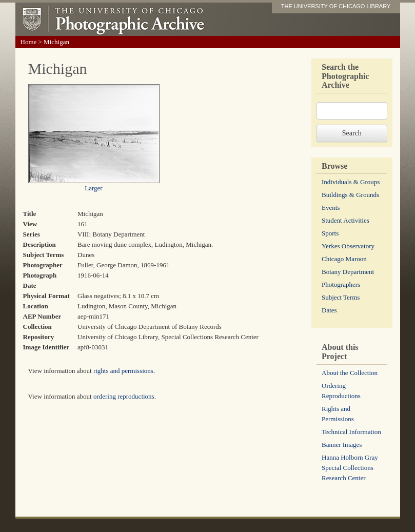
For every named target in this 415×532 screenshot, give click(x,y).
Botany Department (348, 272)
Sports (330, 233)
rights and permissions (123, 371)
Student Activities (345, 220)
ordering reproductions (124, 396)
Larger (93, 188)
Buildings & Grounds (350, 195)
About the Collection (350, 373)
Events (331, 208)
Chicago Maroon (344, 259)
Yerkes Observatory (348, 246)
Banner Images (342, 445)
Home (29, 42)
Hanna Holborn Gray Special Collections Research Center (350, 468)
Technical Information (351, 432)
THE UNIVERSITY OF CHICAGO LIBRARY (336, 6)
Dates (329, 310)
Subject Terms (341, 297)
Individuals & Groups (351, 182)
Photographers (341, 284)
